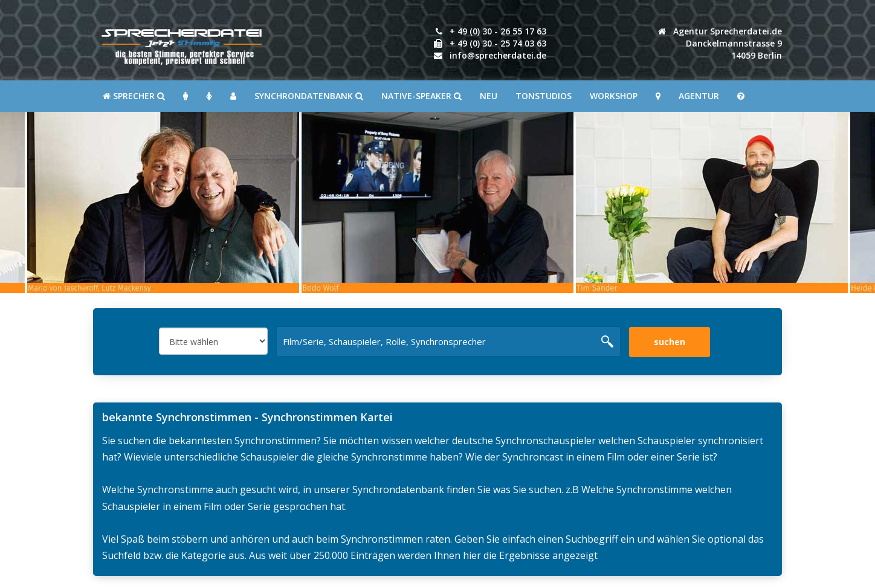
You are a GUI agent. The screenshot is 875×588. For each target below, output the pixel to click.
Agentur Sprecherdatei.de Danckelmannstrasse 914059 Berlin (720, 43)
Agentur (699, 96)
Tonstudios (544, 96)
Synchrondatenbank (309, 96)
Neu (489, 96)
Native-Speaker (421, 96)
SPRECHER (134, 96)
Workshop (614, 96)
